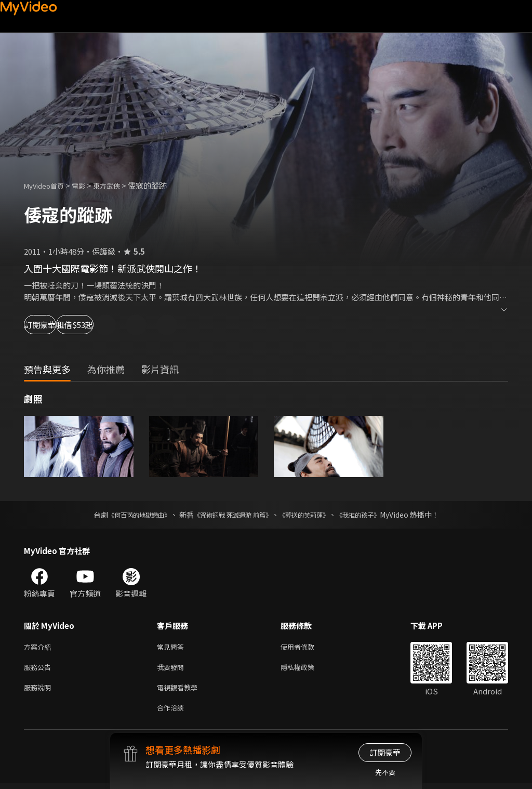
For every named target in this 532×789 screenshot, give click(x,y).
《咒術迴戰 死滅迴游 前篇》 (230, 515)
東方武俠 (118, 185)
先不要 (385, 772)
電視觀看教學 (180, 691)
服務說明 (39, 691)
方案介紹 (39, 647)
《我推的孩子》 (374, 515)
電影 (87, 185)
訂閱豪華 (52, 325)
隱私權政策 (306, 669)
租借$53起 (121, 325)
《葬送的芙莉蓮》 (312, 515)
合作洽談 (172, 713)
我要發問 (172, 669)
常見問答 (172, 647)
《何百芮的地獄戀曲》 (125, 515)
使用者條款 (306, 647)
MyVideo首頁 (48, 185)
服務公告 (39, 669)
